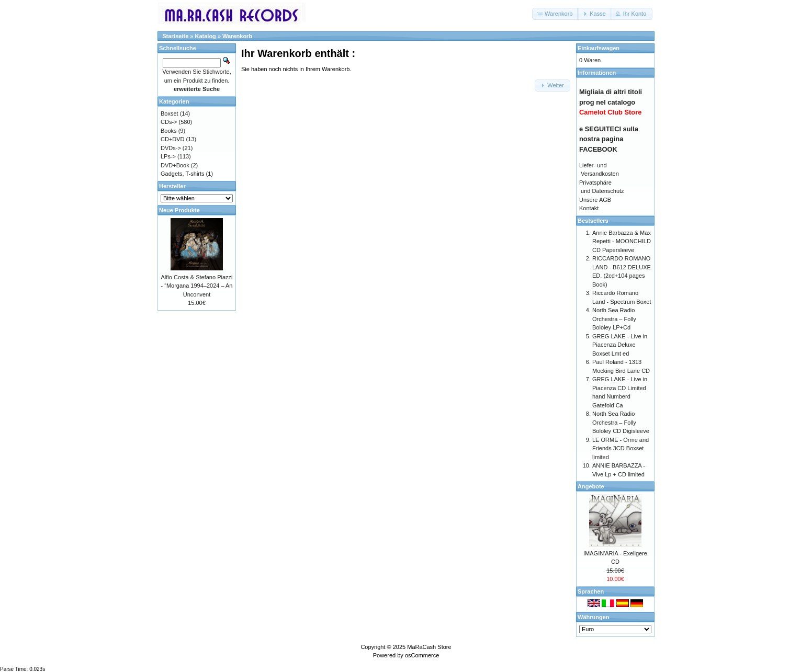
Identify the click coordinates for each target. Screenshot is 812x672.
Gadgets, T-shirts (183, 174)
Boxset (170, 113)
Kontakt (589, 208)
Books (169, 131)
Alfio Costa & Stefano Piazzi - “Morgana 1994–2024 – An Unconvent (197, 286)
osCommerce (422, 655)
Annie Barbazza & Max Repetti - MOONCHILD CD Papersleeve (622, 241)
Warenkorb (237, 36)
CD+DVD (173, 139)
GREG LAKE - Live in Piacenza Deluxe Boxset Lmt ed (620, 345)
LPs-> (168, 156)
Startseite (175, 36)
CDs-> (169, 122)
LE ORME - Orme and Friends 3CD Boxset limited (621, 448)
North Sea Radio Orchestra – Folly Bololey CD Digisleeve (621, 422)
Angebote (591, 486)
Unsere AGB (595, 200)
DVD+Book (175, 165)
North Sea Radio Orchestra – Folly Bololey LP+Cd (614, 319)
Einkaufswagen (599, 48)
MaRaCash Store (429, 647)
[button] (555, 14)
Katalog (206, 36)
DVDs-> (171, 148)
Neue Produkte (179, 210)
